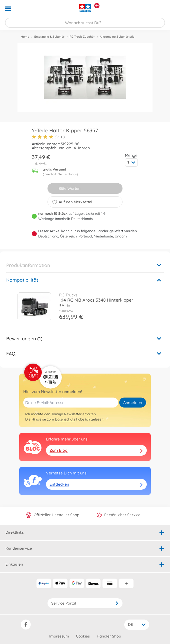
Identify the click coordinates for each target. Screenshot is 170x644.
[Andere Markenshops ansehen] (97, 6)
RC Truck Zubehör (82, 37)
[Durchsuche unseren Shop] (85, 23)
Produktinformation (28, 265)
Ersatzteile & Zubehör (49, 37)
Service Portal (85, 603)
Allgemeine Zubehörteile (117, 37)
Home (25, 37)
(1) (48, 137)
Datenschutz (65, 419)
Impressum (59, 636)
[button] (159, 9)
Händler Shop (109, 636)
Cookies (83, 636)
